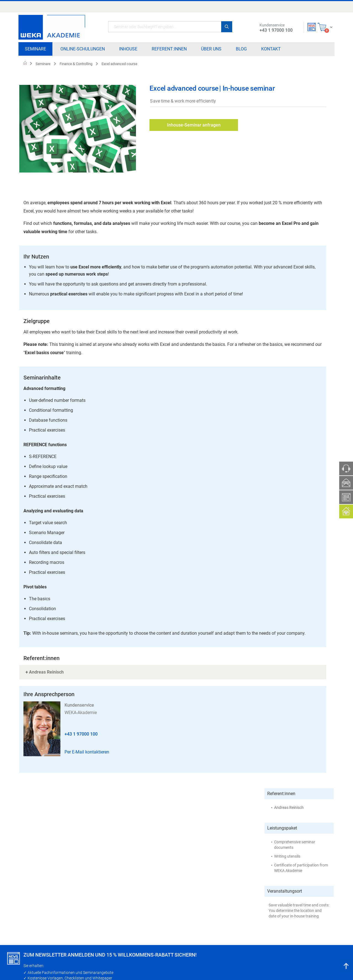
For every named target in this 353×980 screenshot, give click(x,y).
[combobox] (170, 27)
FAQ (216, 910)
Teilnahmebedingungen (233, 875)
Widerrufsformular (285, 884)
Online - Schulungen (149, 884)
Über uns (180, 884)
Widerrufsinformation (288, 875)
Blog (176, 893)
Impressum (223, 893)
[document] (177, 963)
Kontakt (180, 901)
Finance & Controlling (76, 64)
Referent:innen (145, 901)
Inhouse (139, 893)
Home (25, 64)
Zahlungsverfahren (229, 884)
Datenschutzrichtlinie (287, 893)
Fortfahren (25, 969)
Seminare (43, 64)
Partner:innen (184, 875)
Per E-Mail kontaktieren (87, 747)
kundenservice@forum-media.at (56, 907)
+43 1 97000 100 (81, 729)
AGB (217, 901)
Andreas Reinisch (289, 104)
